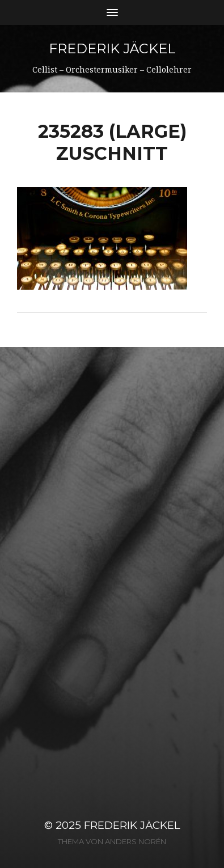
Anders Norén (136, 841)
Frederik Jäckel (112, 48)
